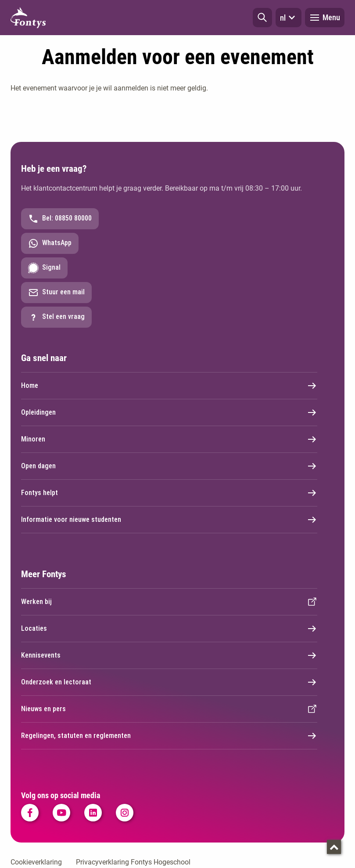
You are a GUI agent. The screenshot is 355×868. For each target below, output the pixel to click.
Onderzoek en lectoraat (169, 682)
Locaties (169, 629)
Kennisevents (169, 655)
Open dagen (169, 466)
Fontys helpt (169, 493)
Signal (44, 268)
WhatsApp (50, 243)
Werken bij (169, 602)
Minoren (169, 439)
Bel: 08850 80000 (60, 219)
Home (169, 386)
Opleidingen (169, 412)
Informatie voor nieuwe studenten (169, 520)
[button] (262, 18)
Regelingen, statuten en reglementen (169, 736)
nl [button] (289, 18)
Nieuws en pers (169, 709)
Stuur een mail (56, 293)
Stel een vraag (56, 317)
